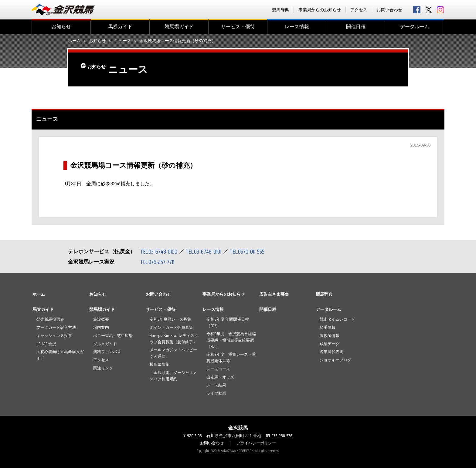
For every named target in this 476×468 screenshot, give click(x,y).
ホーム (74, 41)
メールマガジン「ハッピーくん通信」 (173, 353)
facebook (417, 10)
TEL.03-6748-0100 (160, 251)
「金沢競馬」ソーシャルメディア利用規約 (173, 376)
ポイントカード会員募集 (171, 327)
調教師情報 (330, 336)
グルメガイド (105, 344)
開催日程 (356, 27)
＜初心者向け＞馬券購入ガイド (60, 355)
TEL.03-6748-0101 (207, 251)
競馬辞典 (280, 10)
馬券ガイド (120, 27)
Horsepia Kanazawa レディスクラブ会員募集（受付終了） (174, 339)
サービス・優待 (238, 27)
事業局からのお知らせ (320, 10)
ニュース (123, 41)
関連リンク (103, 368)
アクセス (359, 10)
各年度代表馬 (331, 352)
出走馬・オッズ (220, 377)
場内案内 (101, 327)
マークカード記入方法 (56, 327)
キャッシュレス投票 (54, 336)
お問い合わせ (389, 10)
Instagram (440, 10)
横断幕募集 (160, 364)
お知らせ (61, 27)
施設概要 (101, 319)
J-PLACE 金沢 (46, 344)
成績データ (330, 344)
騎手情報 (328, 327)
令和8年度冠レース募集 (170, 319)
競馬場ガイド (179, 27)
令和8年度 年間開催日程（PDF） (228, 322)
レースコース (218, 369)
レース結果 (216, 385)
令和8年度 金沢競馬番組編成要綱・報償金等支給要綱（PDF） (231, 340)
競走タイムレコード (337, 319)
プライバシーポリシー (257, 443)
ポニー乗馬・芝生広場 (113, 336)
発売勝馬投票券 (50, 319)
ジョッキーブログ (335, 360)
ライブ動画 (216, 393)
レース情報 (297, 27)
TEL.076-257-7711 (159, 262)
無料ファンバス (107, 352)
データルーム (415, 27)
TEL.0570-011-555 (253, 251)
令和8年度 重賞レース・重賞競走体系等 (231, 358)
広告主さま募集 (274, 294)
